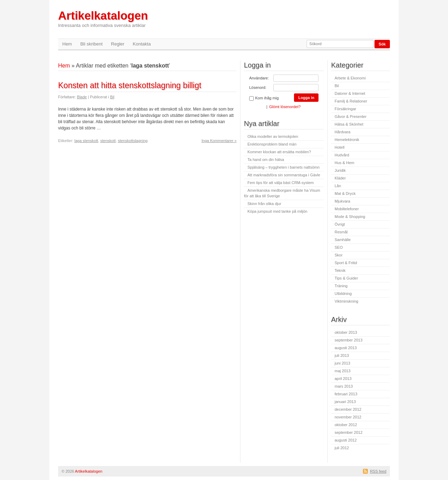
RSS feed (378, 471)
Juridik (340, 170)
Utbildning (343, 294)
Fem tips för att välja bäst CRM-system (281, 183)
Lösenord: (258, 87)
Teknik (340, 270)
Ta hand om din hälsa (266, 160)
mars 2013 (344, 386)
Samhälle (343, 240)
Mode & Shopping (350, 217)
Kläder (340, 178)
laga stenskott (86, 141)
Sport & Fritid (346, 263)
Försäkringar (345, 109)
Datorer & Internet (350, 93)
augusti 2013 (346, 348)
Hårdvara (342, 132)
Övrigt (340, 224)
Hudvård (342, 155)
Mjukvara (342, 201)
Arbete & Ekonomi (350, 78)
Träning (341, 286)
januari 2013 (345, 402)
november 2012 (348, 417)
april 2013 (343, 379)
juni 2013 (342, 363)
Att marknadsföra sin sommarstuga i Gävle (284, 175)
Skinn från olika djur (264, 204)
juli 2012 (342, 448)
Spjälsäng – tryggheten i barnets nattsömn (283, 167)
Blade (82, 97)
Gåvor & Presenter (351, 117)
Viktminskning (346, 301)
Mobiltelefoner (347, 209)
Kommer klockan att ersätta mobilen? (279, 152)
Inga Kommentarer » (219, 141)
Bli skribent (91, 44)
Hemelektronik (347, 140)
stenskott (108, 141)
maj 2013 (342, 371)
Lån (338, 186)
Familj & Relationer (351, 101)
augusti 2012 (346, 440)
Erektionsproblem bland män (272, 144)
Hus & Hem (344, 163)
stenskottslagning (133, 141)
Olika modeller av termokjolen (273, 136)
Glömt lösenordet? (285, 107)
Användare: (259, 78)
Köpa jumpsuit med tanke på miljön (277, 211)
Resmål (341, 232)
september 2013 (349, 340)
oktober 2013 (346, 332)
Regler (118, 44)
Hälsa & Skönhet (349, 124)
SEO (339, 247)
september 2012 (349, 432)
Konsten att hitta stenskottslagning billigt (130, 85)
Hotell (339, 147)
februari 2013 (346, 394)
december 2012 (348, 409)
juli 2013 (342, 355)
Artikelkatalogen (103, 19)
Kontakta (142, 44)
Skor (339, 255)
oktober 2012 (346, 425)
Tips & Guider (346, 278)
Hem (67, 44)
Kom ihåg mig (264, 98)
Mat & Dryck (345, 193)
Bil (112, 97)
